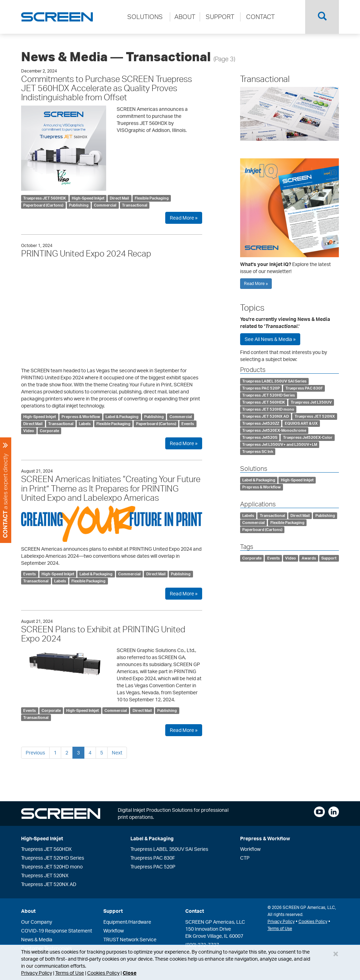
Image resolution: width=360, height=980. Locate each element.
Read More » (184, 218)
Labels (85, 424)
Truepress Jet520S (260, 437)
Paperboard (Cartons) (43, 205)
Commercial (105, 205)
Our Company (37, 922)
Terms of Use (70, 973)
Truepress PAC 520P (261, 388)
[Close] (336, 954)
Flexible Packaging (152, 198)
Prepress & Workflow (81, 417)
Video (29, 431)
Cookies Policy (103, 973)
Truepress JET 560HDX (45, 198)
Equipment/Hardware (127, 922)
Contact (195, 911)
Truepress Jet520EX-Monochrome (274, 430)
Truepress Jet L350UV (311, 402)
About (28, 911)
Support (329, 558)
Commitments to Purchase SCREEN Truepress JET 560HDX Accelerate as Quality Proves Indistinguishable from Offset (107, 88)
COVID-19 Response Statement (57, 931)
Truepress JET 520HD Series (269, 395)
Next (117, 753)
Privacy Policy (37, 973)
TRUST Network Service (130, 939)
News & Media (37, 939)
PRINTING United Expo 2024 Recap (86, 253)
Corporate (49, 431)
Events (188, 424)
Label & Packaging (122, 417)
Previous (35, 753)
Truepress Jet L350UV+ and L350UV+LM (280, 444)
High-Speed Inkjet (88, 198)
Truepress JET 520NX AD (266, 416)
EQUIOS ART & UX (301, 423)
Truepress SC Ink (258, 451)
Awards (309, 558)
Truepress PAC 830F (304, 388)
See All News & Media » (270, 339)
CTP (245, 858)
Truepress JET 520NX (315, 416)
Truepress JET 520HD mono (268, 409)
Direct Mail (119, 198)
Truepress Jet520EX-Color (308, 437)
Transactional (135, 205)
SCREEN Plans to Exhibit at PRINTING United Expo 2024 (103, 634)
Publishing (79, 205)
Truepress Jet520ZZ (261, 423)
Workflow (250, 849)
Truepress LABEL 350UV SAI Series (274, 381)
